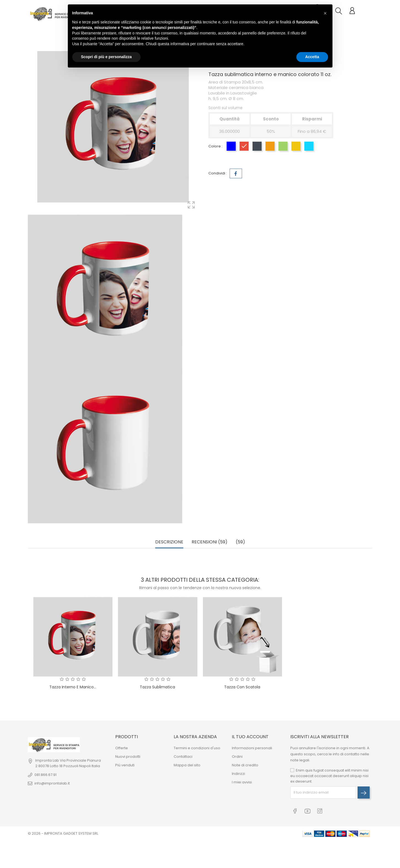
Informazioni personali (252, 748)
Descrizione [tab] (169, 542)
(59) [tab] (240, 542)
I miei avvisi (242, 782)
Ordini (237, 757)
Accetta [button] (312, 57)
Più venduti (125, 765)
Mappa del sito (187, 765)
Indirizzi (238, 774)
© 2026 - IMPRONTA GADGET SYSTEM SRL (63, 833)
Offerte (122, 748)
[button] (325, 13)
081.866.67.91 (45, 775)
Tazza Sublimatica (157, 687)
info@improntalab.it (52, 783)
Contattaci (183, 757)
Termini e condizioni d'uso (197, 748)
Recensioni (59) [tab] (210, 542)
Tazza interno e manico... (73, 687)
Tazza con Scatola (242, 687)
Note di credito (245, 765)
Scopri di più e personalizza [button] (106, 57)
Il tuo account (250, 737)
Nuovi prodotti (128, 757)
